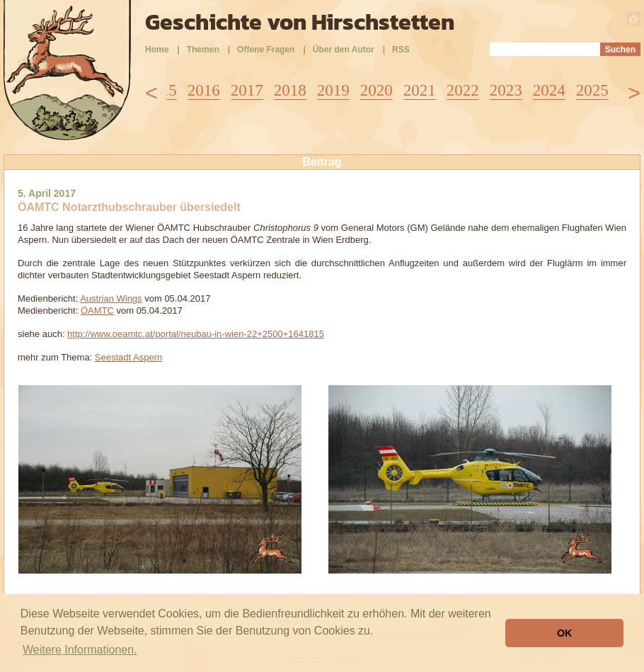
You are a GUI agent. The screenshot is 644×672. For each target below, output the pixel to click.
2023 (506, 90)
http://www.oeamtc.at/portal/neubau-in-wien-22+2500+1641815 (196, 334)
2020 (376, 90)
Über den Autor (344, 50)
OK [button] (565, 633)
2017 (247, 90)
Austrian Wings (111, 298)
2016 (204, 90)
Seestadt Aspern (128, 357)
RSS (401, 50)
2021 (420, 90)
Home (157, 50)
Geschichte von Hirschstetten (300, 22)
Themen (203, 50)
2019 (333, 90)
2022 (463, 90)
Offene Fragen (266, 50)
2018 (290, 90)
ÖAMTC (97, 311)
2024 (549, 90)
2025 (592, 90)
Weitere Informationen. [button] (80, 650)
